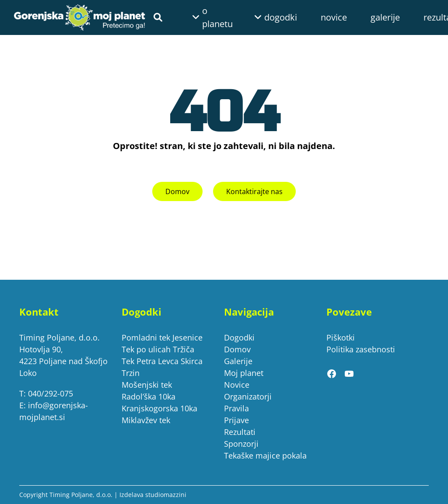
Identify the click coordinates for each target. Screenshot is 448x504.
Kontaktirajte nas (254, 191)
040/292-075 (51, 393)
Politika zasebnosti (361, 349)
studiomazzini (166, 495)
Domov (177, 191)
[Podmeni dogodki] (262, 17)
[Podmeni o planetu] (199, 17)
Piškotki (341, 337)
